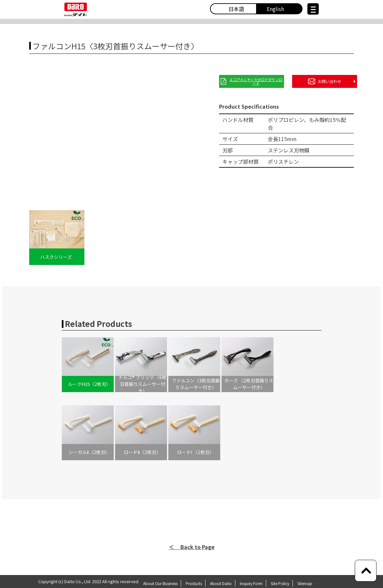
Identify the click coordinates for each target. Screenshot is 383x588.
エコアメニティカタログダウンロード (252, 81)
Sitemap (305, 583)
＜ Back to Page (192, 547)
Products (194, 583)
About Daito (221, 583)
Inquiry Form (251, 583)
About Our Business (160, 583)
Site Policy (280, 583)
